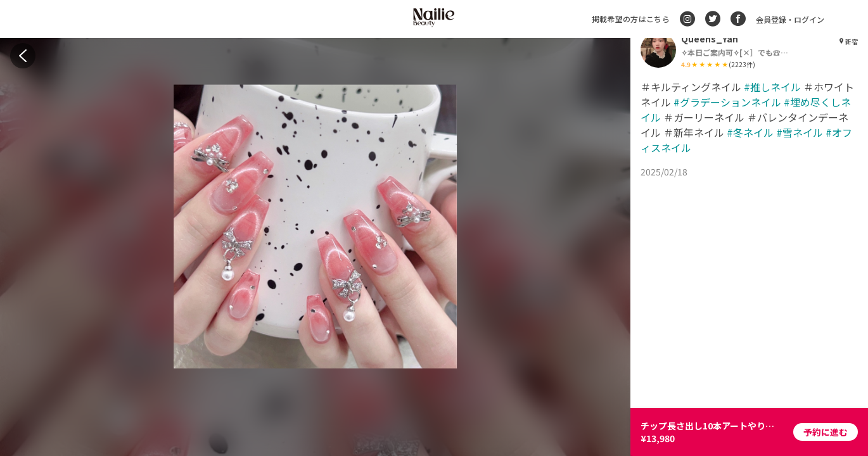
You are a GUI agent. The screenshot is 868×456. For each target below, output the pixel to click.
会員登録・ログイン (790, 19)
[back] (23, 56)
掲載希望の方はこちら (631, 19)
